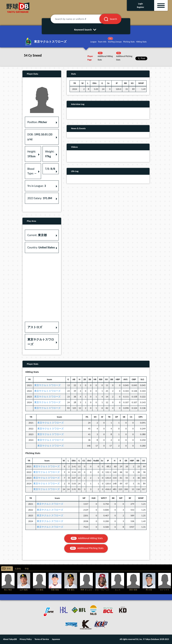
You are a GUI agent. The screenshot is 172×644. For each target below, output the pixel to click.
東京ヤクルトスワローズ (47, 385)
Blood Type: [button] (32, 171)
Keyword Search (86, 30)
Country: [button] (41, 247)
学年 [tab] (9, 569)
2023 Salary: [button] (40, 198)
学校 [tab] (27, 569)
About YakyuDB (10, 639)
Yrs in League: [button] (37, 186)
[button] (42, 327)
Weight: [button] (50, 154)
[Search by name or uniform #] (80, 19)
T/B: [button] (50, 169)
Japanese (56, 639)
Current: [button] (37, 235)
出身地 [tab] (18, 569)
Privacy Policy (26, 639)
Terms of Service (42, 639)
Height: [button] (32, 154)
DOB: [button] (40, 137)
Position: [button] (37, 122)
